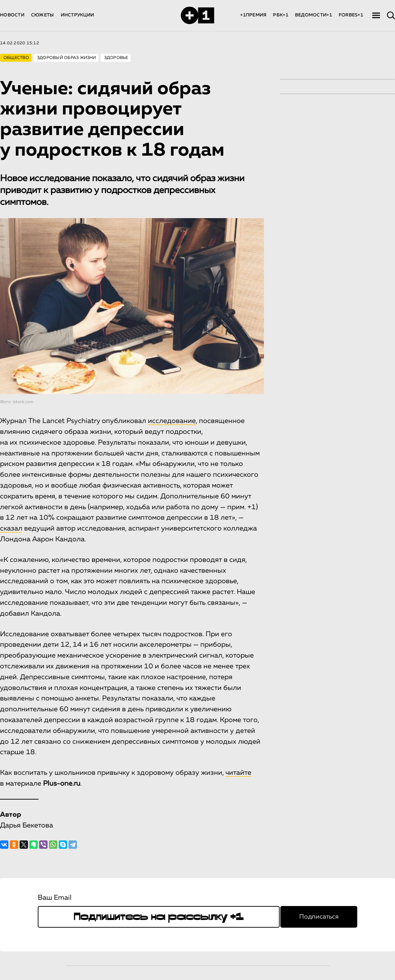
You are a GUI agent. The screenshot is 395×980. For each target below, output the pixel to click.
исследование (172, 421)
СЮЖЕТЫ (43, 15)
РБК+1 (281, 15)
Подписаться (319, 917)
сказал (11, 528)
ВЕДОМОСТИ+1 (314, 15)
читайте (238, 773)
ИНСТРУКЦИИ (78, 15)
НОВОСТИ (12, 15)
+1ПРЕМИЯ (253, 15)
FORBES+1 (351, 15)
